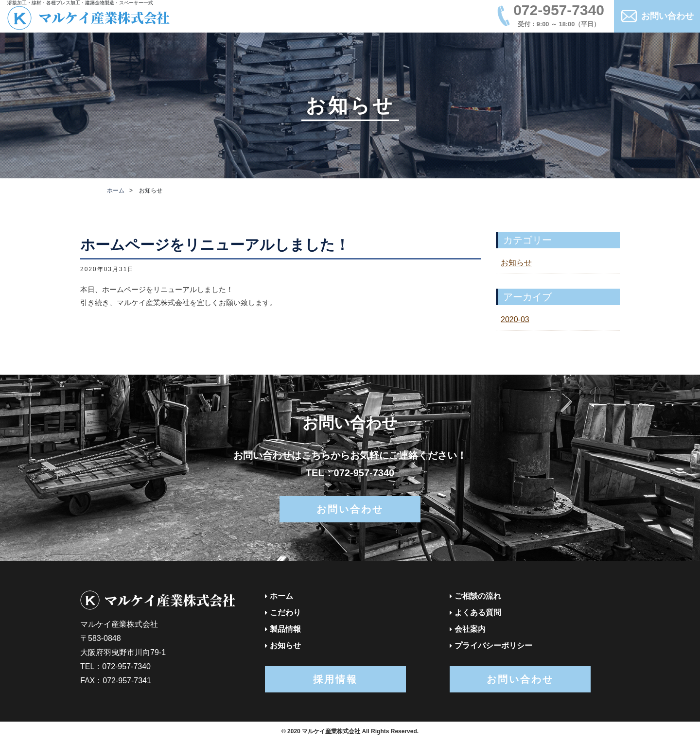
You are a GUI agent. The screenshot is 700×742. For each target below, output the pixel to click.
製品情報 (285, 629)
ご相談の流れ (478, 596)
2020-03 (515, 319)
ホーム (116, 190)
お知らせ (516, 263)
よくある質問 (478, 613)
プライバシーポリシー (493, 646)
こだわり (285, 613)
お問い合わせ (667, 16)
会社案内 (470, 629)
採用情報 (335, 679)
